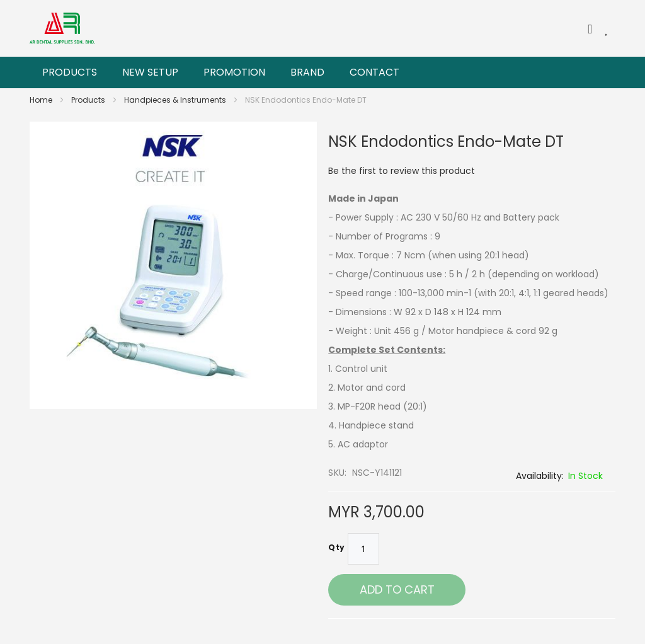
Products (89, 100)
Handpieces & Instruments (176, 100)
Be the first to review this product (402, 171)
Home (42, 100)
